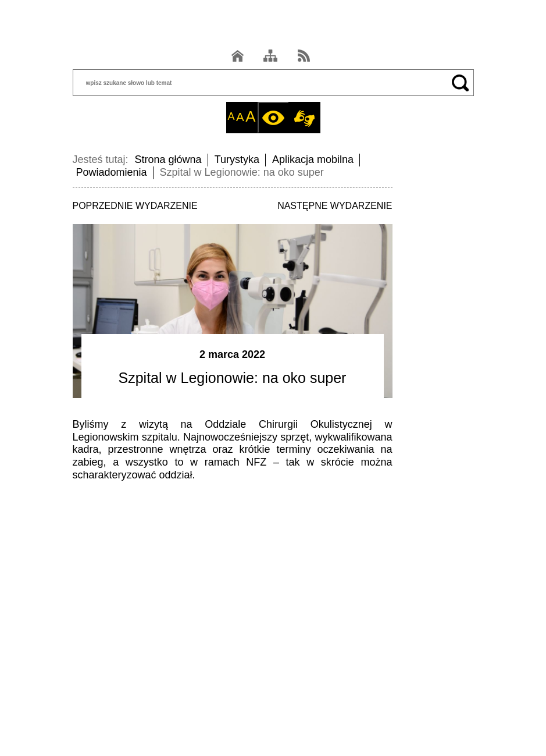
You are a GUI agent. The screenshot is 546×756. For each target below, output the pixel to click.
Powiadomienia (112, 172)
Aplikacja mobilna (313, 159)
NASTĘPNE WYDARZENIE (335, 206)
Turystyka (237, 159)
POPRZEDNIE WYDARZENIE (135, 206)
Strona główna (168, 159)
